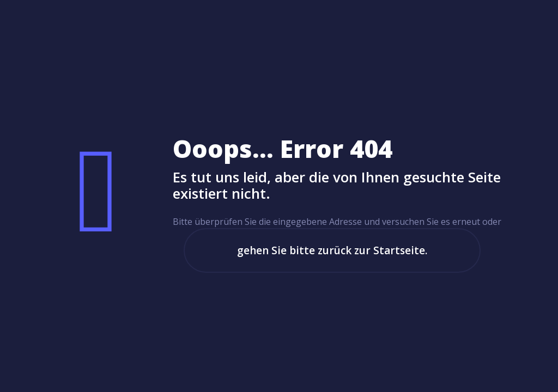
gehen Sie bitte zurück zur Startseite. (332, 250)
